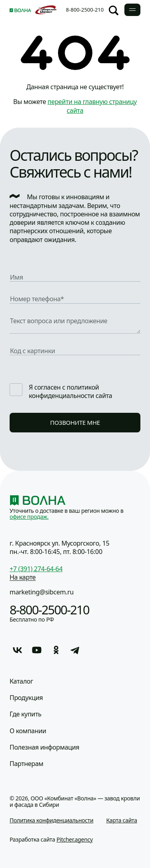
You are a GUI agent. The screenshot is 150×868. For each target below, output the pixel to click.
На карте (23, 577)
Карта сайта (122, 820)
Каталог (21, 681)
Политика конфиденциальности (52, 820)
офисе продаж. (29, 517)
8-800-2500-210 (85, 10)
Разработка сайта (51, 839)
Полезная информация (44, 747)
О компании (28, 731)
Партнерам (26, 764)
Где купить (25, 714)
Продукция (26, 698)
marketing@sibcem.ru (42, 592)
